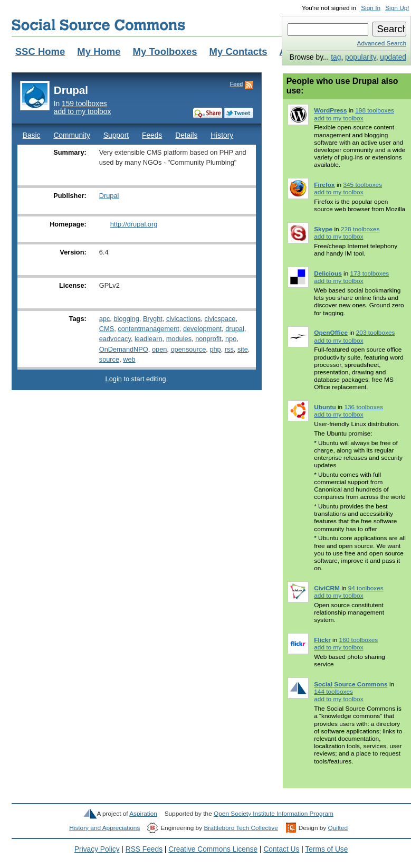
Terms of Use (326, 849)
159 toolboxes (84, 104)
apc (105, 319)
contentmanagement (149, 329)
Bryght (153, 319)
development (202, 329)
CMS (107, 329)
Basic (32, 135)
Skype (323, 229)
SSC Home (40, 51)
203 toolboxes (376, 333)
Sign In (371, 8)
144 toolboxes (333, 692)
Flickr (322, 640)
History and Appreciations (104, 828)
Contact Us (281, 849)
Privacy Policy (97, 849)
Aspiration (143, 814)
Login (114, 379)
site (243, 349)
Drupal (109, 196)
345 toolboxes (362, 185)
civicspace (220, 319)
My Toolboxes (165, 51)
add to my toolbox (83, 112)
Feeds (152, 135)
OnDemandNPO (124, 349)
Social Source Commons (98, 25)
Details (186, 135)
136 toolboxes (364, 407)
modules (179, 339)
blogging (126, 319)
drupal (235, 329)
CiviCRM (327, 588)
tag (336, 57)
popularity (361, 57)
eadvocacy (115, 339)
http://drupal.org (134, 224)
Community (72, 135)
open (159, 349)
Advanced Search (382, 43)
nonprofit (208, 339)
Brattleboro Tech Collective (241, 828)
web (129, 359)
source (109, 359)
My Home (99, 51)
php (215, 349)
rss (229, 349)
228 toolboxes (360, 229)
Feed (236, 84)
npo (231, 339)
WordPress (330, 110)
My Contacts (238, 51)
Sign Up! (397, 8)
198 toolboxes (375, 110)
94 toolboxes (366, 588)
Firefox (324, 185)
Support (116, 135)
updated (393, 57)
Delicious (328, 273)
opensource (188, 349)
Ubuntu (325, 407)
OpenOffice (331, 333)
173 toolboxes (370, 273)
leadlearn (149, 339)
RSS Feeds (144, 849)
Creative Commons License (213, 849)
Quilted (338, 828)
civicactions (183, 319)
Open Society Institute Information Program (274, 814)
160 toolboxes (359, 640)
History (222, 135)
